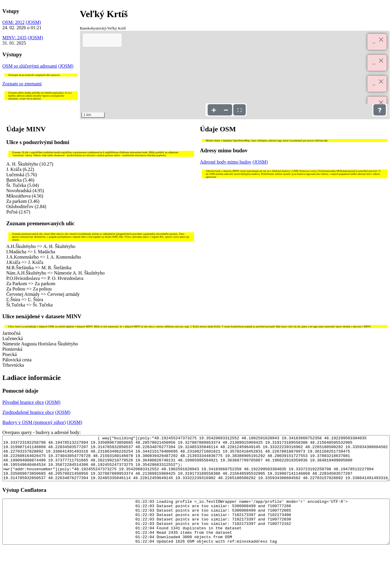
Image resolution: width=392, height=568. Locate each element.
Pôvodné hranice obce (23, 402)
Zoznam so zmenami (22, 84)
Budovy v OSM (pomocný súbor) (34, 422)
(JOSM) (33, 22)
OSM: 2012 (13, 22)
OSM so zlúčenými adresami (30, 66)
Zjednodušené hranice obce (28, 412)
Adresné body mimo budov (226, 162)
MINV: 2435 (14, 38)
